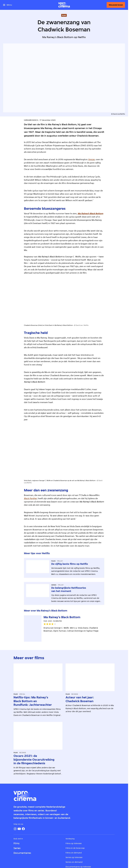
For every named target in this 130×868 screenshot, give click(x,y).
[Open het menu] (8, 5)
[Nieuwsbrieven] (116, 5)
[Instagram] (15, 829)
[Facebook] (23, 829)
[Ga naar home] (64, 5)
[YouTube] (19, 829)
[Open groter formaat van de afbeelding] (64, 301)
